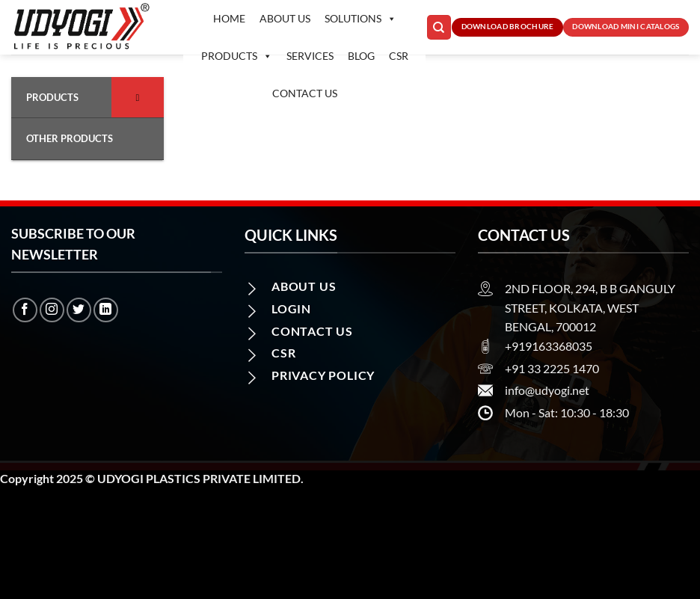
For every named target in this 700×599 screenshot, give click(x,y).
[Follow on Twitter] (79, 310)
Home (229, 18)
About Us (285, 18)
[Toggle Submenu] (138, 97)
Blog (361, 56)
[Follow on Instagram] (52, 310)
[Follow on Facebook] (25, 310)
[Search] (439, 27)
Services (310, 56)
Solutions (360, 19)
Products (237, 56)
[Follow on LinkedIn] (106, 310)
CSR (399, 56)
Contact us (305, 93)
